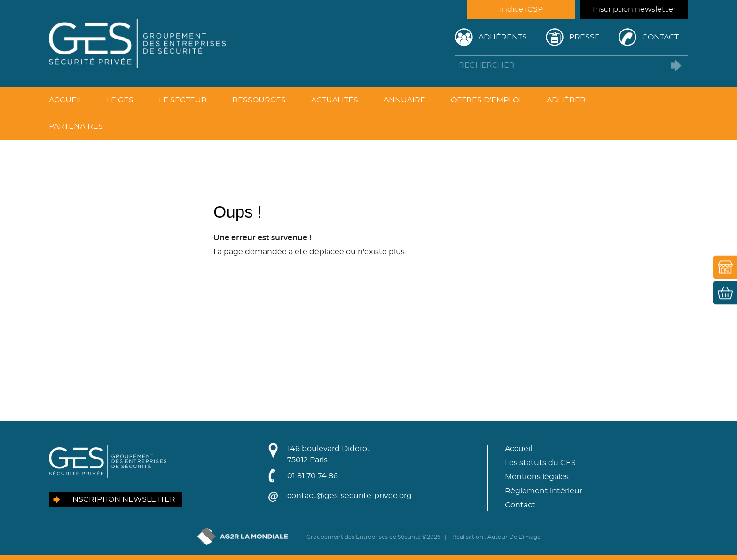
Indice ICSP (521, 9)
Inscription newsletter (634, 9)
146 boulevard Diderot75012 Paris (329, 454)
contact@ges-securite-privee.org (349, 496)
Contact (660, 37)
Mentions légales (537, 477)
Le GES (120, 100)
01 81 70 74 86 (313, 476)
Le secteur (183, 100)
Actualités (335, 100)
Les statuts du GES (540, 463)
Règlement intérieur (544, 491)
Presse (584, 37)
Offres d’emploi (486, 100)
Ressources (259, 100)
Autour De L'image (514, 537)
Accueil (66, 100)
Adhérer (566, 100)
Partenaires (76, 126)
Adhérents (503, 37)
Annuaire (404, 100)
